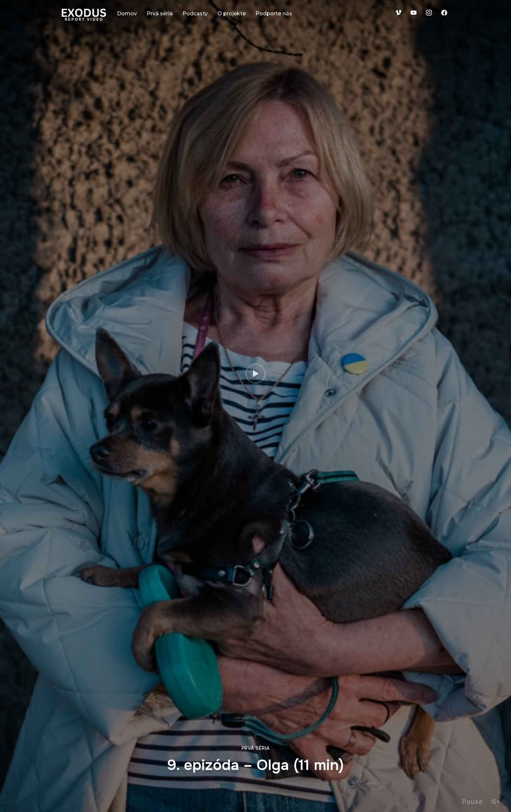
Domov (127, 14)
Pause (473, 802)
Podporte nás (274, 14)
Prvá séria (160, 14)
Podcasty (195, 14)
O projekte (232, 14)
